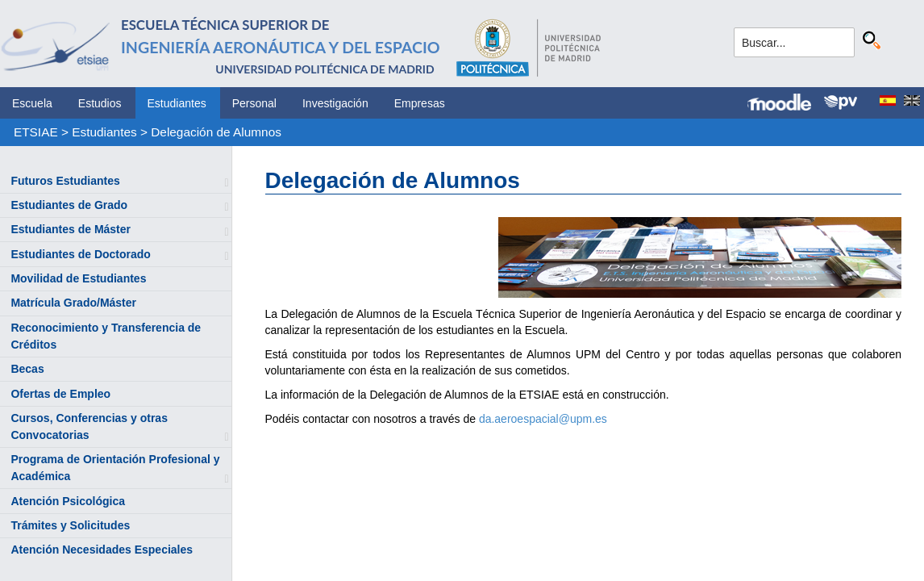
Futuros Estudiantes (65, 181)
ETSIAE (36, 132)
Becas (27, 369)
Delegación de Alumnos (216, 132)
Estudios (100, 103)
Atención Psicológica (68, 501)
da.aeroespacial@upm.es (543, 419)
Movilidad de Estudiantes (78, 278)
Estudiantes (177, 103)
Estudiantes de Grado (69, 205)
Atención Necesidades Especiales (102, 550)
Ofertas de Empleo (60, 394)
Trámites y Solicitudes (70, 525)
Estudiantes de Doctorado (80, 254)
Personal (254, 103)
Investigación (335, 103)
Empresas (420, 103)
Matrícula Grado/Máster (73, 303)
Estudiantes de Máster (71, 229)
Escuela (32, 103)
